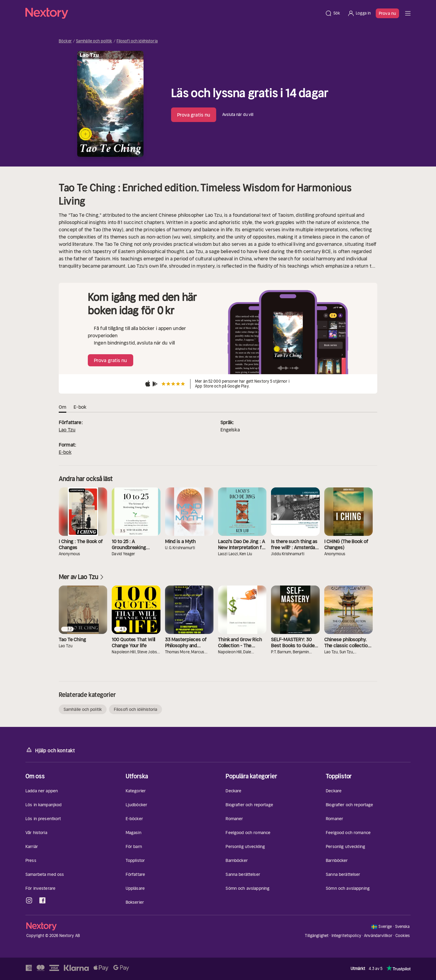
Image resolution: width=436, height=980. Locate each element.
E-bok (65, 452)
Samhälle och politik (94, 41)
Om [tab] (63, 407)
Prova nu (387, 13)
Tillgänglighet (317, 936)
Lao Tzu (67, 430)
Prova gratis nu (194, 115)
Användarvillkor (378, 936)
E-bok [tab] (80, 407)
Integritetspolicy (346, 936)
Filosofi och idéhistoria (137, 41)
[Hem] (173, 13)
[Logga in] (359, 13)
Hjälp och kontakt (50, 750)
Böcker (65, 41)
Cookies (403, 936)
